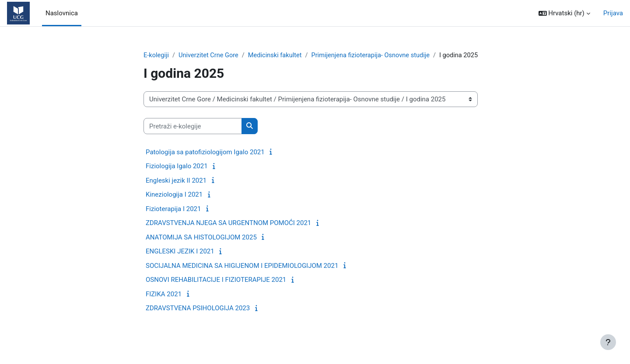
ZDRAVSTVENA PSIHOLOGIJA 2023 (198, 319)
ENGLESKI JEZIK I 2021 (180, 262)
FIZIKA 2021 (164, 304)
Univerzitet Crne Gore (210, 55)
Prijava (613, 13)
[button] (564, 13)
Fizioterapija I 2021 (173, 219)
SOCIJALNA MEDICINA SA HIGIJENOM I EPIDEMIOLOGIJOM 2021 (242, 276)
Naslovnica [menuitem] (62, 13)
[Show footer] (608, 342)
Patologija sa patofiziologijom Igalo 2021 (205, 162)
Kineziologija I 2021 (174, 205)
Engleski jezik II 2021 (176, 191)
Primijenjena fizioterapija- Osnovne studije (377, 55)
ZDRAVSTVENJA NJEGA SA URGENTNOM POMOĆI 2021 (228, 233)
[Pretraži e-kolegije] (193, 137)
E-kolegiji (157, 55)
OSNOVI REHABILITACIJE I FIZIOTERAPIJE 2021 (216, 290)
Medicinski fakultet (278, 55)
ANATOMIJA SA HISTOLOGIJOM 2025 (201, 247)
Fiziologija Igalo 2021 (177, 177)
